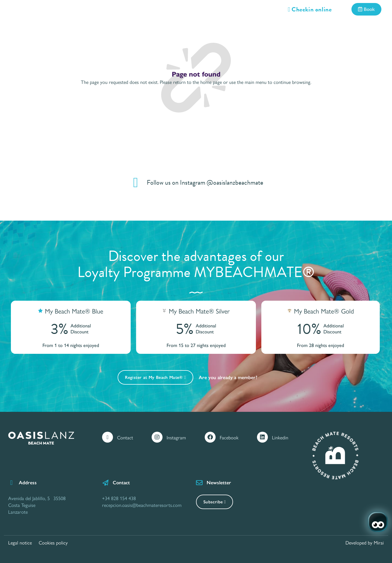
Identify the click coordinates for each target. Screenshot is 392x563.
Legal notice (20, 542)
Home (39, 28)
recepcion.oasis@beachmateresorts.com (142, 505)
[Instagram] (157, 437)
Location (267, 28)
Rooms (73, 28)
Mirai (379, 542)
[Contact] (108, 437)
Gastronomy (222, 28)
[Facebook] (210, 437)
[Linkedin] (262, 437)
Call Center (347, 28)
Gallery (305, 28)
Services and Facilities (127, 28)
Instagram (176, 437)
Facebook (229, 437)
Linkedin (280, 437)
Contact (125, 437)
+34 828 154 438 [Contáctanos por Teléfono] (119, 498)
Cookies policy (53, 542)
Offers (180, 28)
